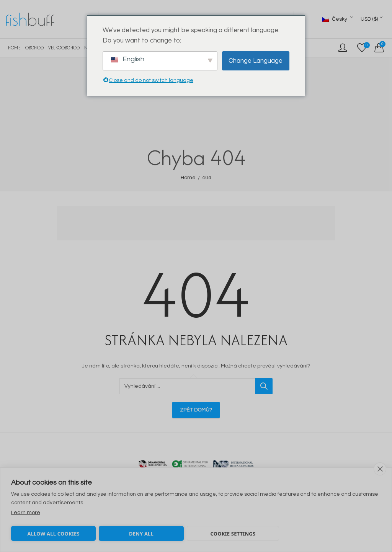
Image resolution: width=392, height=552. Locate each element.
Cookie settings (233, 534)
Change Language (256, 61)
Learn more (26, 513)
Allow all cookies (53, 534)
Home (188, 178)
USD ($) (369, 19)
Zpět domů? (196, 410)
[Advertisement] (198, 224)
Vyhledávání (264, 386)
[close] (380, 469)
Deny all (141, 534)
